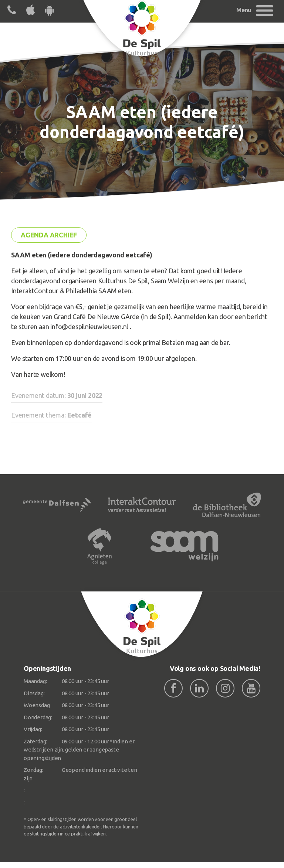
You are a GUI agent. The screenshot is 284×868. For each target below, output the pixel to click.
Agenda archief (49, 235)
